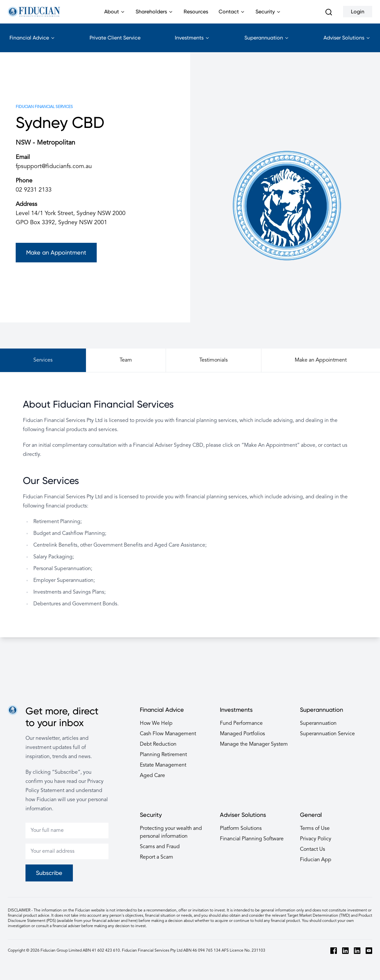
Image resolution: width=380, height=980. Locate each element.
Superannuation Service (327, 734)
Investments (192, 43)
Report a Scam (157, 857)
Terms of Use (315, 829)
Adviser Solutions (347, 43)
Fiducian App (316, 860)
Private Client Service (115, 38)
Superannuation (267, 43)
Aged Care (152, 776)
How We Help (156, 723)
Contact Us (313, 849)
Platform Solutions (241, 829)
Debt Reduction (158, 744)
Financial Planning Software (252, 839)
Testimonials (214, 360)
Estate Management (163, 765)
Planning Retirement (163, 755)
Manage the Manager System (254, 744)
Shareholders (154, 16)
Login (358, 12)
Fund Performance (241, 723)
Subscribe (49, 873)
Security (268, 16)
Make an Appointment (56, 252)
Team (126, 360)
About (115, 16)
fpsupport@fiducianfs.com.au (54, 166)
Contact (232, 16)
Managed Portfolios (242, 734)
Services (43, 360)
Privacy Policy (316, 839)
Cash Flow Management (168, 734)
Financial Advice (32, 43)
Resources (196, 12)
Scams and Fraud (160, 847)
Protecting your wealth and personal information (171, 832)
